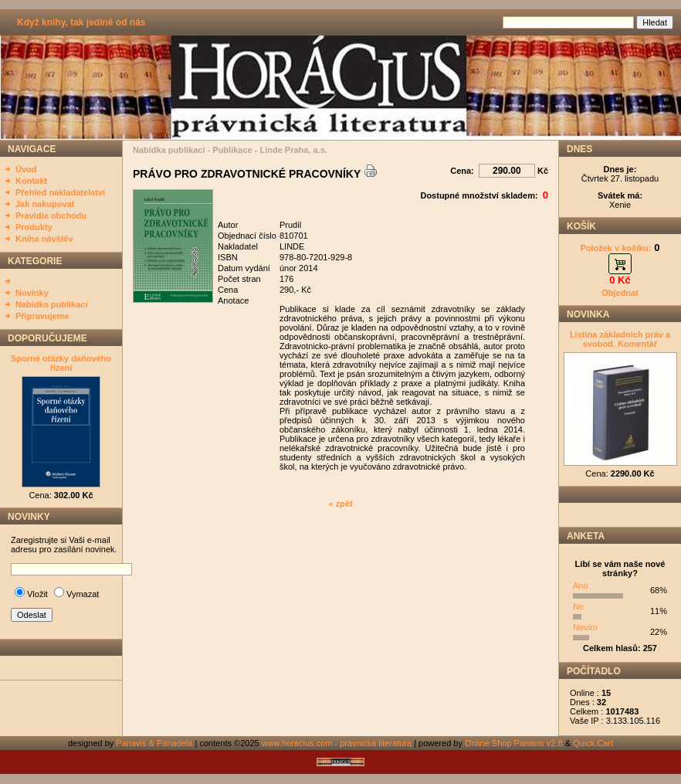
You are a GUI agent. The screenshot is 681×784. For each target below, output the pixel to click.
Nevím (585, 627)
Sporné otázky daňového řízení (61, 363)
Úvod (26, 169)
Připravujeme (42, 316)
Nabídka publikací (52, 304)
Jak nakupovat (45, 204)
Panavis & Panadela (155, 743)
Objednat (620, 293)
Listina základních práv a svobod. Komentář (620, 339)
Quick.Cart (593, 743)
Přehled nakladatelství (60, 192)
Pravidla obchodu (51, 216)
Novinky (32, 293)
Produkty (34, 227)
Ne (578, 606)
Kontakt (31, 181)
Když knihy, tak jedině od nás (81, 22)
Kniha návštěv (44, 239)
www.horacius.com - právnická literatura (337, 743)
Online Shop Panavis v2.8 (514, 743)
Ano (581, 585)
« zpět (340, 504)
